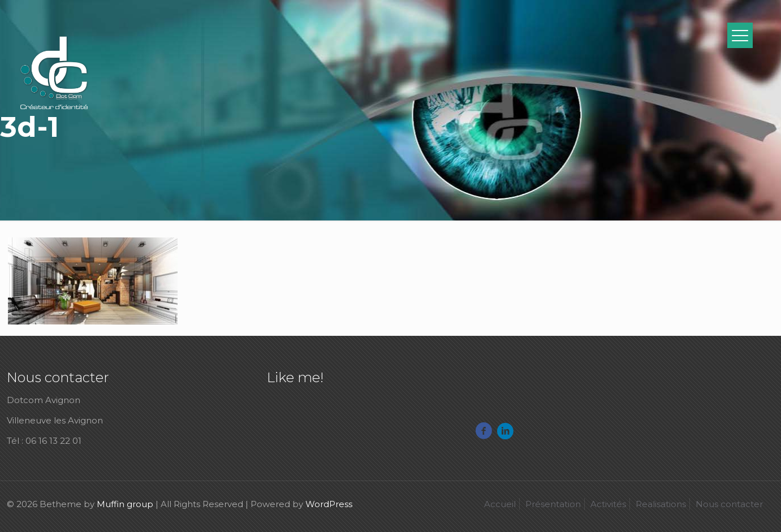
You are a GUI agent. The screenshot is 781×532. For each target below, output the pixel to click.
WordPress (329, 504)
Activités (608, 504)
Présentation (553, 504)
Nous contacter (729, 504)
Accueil (500, 504)
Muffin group (125, 504)
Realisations (661, 504)
